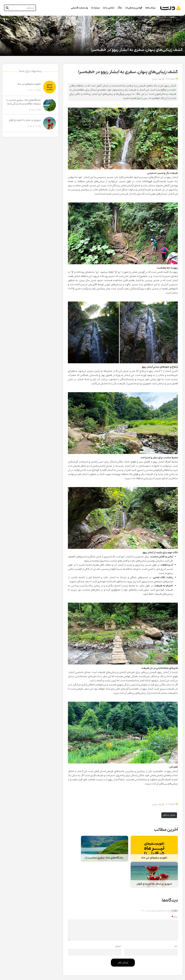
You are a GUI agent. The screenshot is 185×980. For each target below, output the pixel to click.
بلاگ (120, 8)
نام (176, 919)
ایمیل (118, 919)
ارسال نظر (123, 936)
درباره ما (95, 8)
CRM (157, 976)
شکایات (105, 962)
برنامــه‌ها (150, 8)
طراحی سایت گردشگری (172, 976)
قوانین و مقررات (134, 8)
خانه (178, 20)
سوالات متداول (134, 962)
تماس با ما (109, 8)
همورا (151, 976)
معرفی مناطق (166, 20)
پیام (174, 890)
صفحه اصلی (150, 962)
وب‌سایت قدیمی (79, 8)
